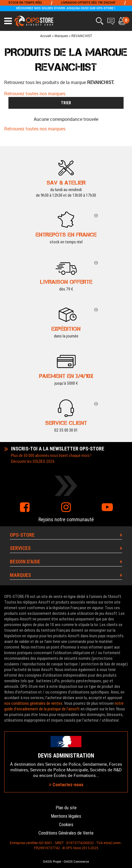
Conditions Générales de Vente (66, 833)
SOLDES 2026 (44, 461)
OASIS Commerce (76, 862)
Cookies (66, 825)
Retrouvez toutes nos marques (35, 94)
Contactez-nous (66, 785)
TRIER (66, 103)
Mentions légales (66, 816)
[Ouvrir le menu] (8, 21)
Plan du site (66, 808)
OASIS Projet (52, 862)
